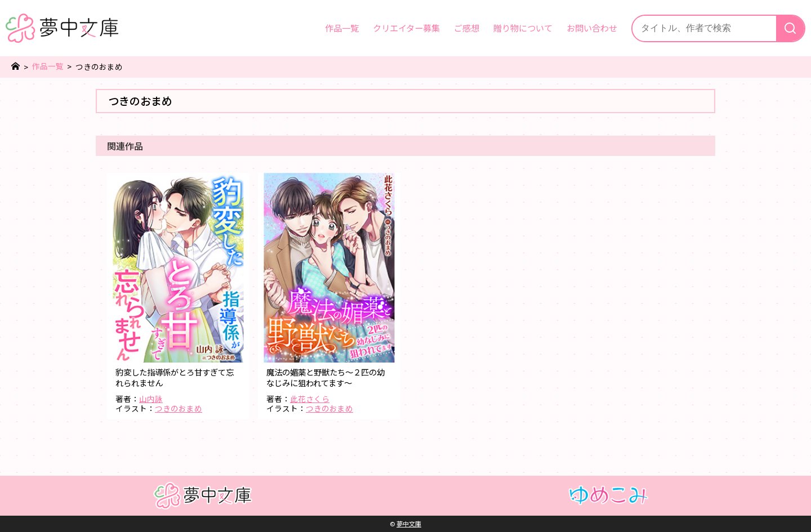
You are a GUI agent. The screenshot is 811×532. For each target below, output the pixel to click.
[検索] (790, 28)
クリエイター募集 (406, 28)
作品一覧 (342, 28)
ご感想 (467, 28)
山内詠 (151, 399)
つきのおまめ (179, 408)
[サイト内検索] (704, 28)
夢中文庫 (409, 524)
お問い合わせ (592, 28)
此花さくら (310, 399)
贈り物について (523, 28)
